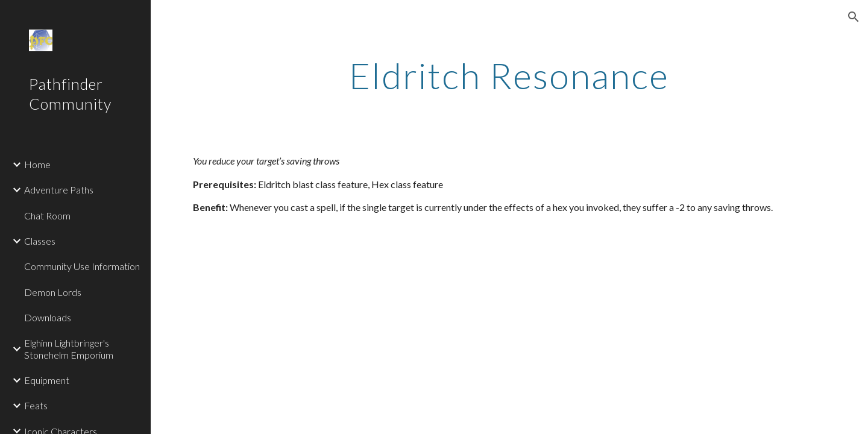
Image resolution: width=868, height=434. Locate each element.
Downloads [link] (48, 317)
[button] (854, 17)
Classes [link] (40, 241)
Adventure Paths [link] (59, 190)
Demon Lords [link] (53, 292)
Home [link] (37, 164)
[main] (509, 75)
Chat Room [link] (47, 215)
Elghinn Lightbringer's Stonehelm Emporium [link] (69, 348)
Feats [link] (36, 405)
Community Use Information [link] (82, 266)
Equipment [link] (47, 380)
